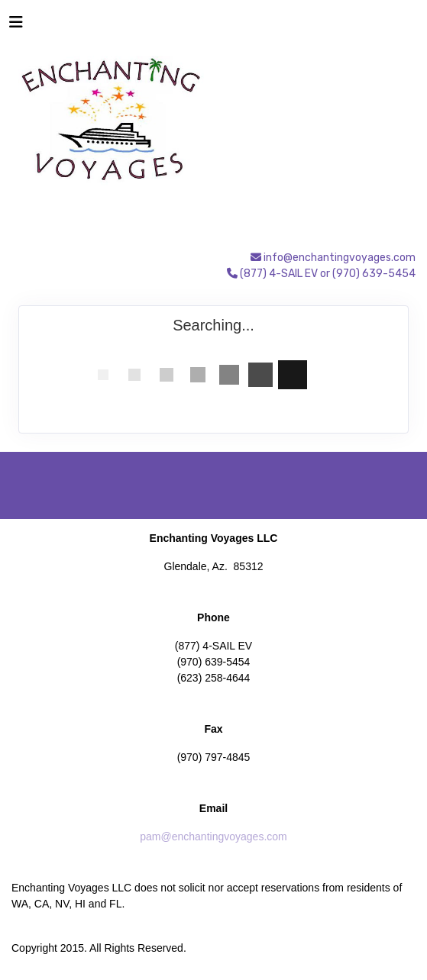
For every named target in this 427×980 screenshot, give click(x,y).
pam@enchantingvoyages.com (213, 837)
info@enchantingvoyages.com (340, 258)
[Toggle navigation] (16, 26)
